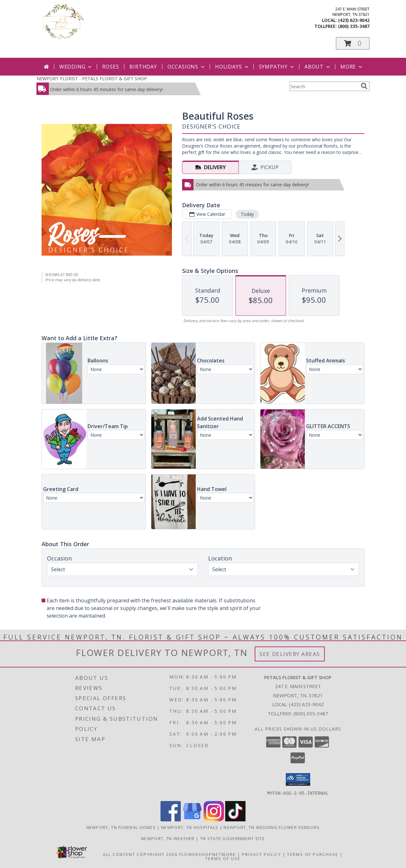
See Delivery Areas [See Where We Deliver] (290, 654)
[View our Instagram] (214, 819)
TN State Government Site (232, 838)
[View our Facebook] (171, 819)
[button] (353, 43)
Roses (111, 67)
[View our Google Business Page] (192, 819)
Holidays (232, 67)
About (318, 67)
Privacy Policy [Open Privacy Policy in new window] (262, 854)
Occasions (187, 67)
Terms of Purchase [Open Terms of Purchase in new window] (313, 854)
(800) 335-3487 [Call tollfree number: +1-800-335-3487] (354, 26)
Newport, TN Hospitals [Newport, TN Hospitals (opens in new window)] (190, 827)
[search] (364, 86)
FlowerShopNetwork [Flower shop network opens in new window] (208, 854)
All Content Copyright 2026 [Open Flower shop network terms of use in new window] (140, 854)
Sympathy (277, 67)
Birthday (143, 67)
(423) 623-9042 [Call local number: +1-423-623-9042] (354, 20)
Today (247, 214)
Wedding (76, 67)
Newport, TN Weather (168, 838)
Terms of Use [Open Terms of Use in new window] (223, 858)
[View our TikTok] (235, 819)
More (352, 67)
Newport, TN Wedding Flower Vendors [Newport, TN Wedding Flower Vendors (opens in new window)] (272, 827)
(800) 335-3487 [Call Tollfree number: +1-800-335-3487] (311, 713)
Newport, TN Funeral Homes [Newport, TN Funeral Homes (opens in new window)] (121, 827)
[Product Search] (324, 86)
